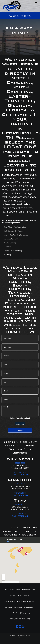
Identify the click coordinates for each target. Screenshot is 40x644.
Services (12, 590)
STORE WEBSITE (20, 472)
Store (33, 590)
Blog (28, 619)
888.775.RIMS (20, 16)
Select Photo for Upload (20, 418)
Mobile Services (28, 607)
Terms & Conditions (14, 613)
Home (5, 590)
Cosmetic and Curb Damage (12, 601)
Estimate (12, 595)
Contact (19, 595)
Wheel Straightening (29, 601)
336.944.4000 (20, 504)
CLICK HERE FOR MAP (20, 475)
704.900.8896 (20, 484)
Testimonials (26, 590)
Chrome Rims (18, 607)
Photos (18, 590)
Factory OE (9, 607)
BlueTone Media (23, 637)
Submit (20, 430)
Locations (26, 595)
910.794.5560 (20, 463)
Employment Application (18, 619)
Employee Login (26, 613)
